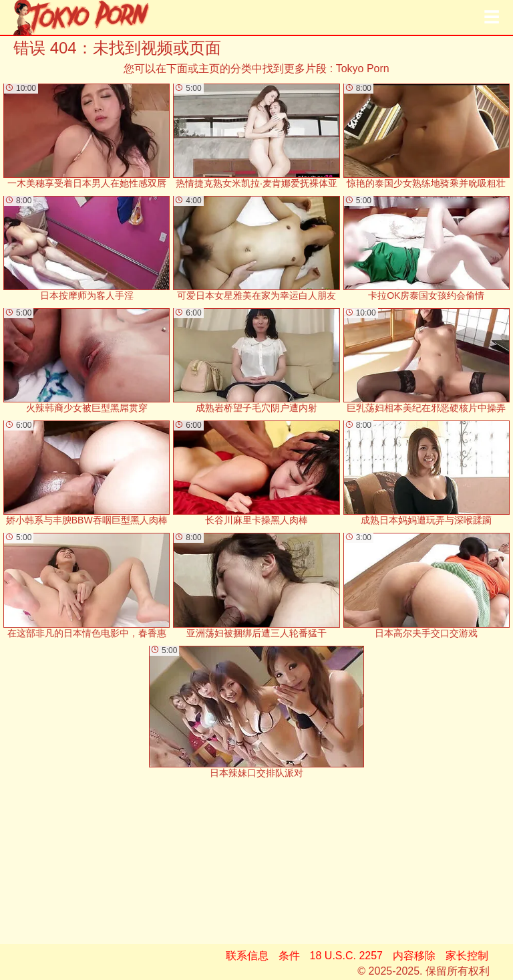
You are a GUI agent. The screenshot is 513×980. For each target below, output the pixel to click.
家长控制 (467, 956)
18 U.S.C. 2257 (346, 956)
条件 (289, 956)
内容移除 (414, 956)
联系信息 (247, 956)
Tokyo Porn (363, 69)
